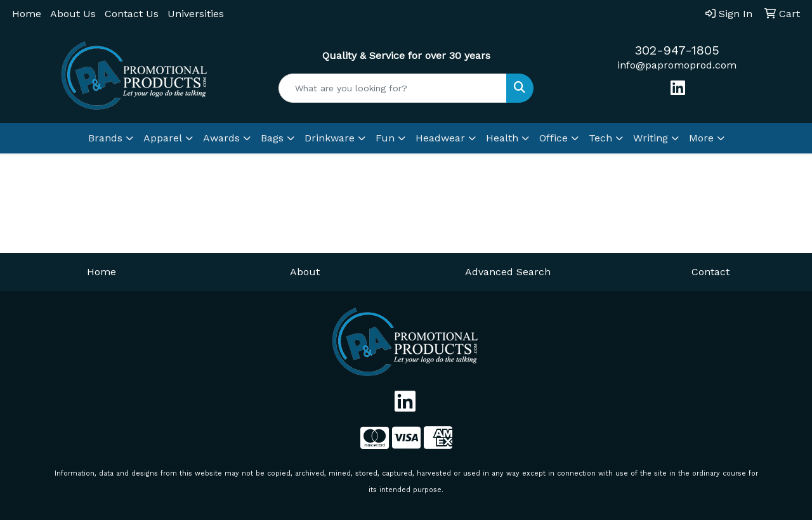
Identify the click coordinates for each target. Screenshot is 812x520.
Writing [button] (651, 138)
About (305, 272)
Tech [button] (600, 138)
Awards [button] (221, 138)
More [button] (701, 138)
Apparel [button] (163, 138)
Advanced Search (508, 272)
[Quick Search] (393, 88)
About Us (73, 14)
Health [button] (502, 138)
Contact (710, 272)
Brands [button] (105, 138)
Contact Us (132, 14)
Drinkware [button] (330, 138)
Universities (196, 14)
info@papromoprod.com (677, 65)
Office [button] (553, 138)
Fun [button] (385, 138)
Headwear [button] (440, 138)
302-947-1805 (677, 50)
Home (27, 14)
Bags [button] (272, 138)
